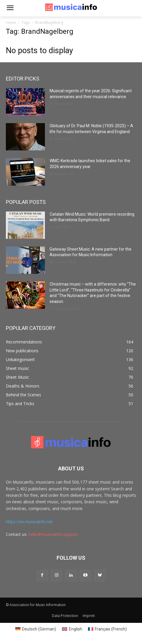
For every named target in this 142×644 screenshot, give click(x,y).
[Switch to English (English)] (72, 629)
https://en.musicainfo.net (29, 522)
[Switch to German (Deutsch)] (36, 629)
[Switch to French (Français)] (108, 629)
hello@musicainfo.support (53, 534)
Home (11, 22)
